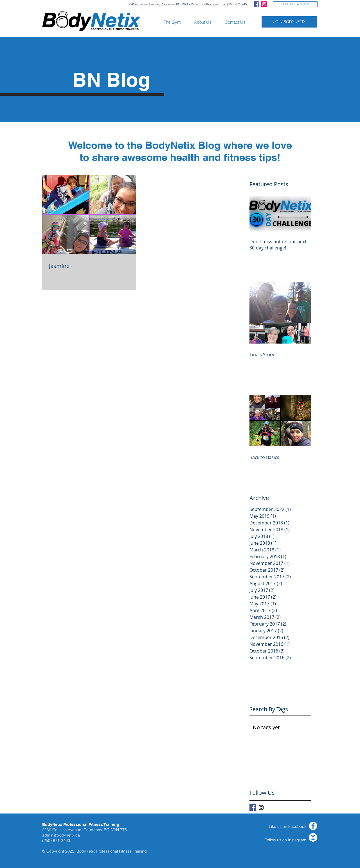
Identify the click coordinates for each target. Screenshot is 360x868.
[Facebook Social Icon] (256, 4)
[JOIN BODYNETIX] (289, 22)
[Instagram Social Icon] (264, 4)
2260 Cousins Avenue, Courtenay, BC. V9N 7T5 (161, 4)
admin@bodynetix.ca (211, 4)
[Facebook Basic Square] (253, 807)
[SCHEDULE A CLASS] (295, 4)
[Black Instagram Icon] (261, 807)
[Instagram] (313, 837)
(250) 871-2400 (238, 4)
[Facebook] (313, 826)
